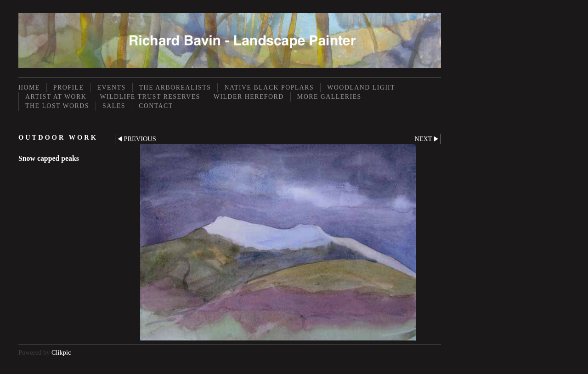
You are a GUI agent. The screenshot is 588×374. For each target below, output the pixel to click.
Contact (156, 106)
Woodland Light (361, 88)
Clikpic (61, 352)
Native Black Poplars (269, 88)
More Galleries (329, 97)
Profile (69, 88)
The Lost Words (57, 106)
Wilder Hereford (249, 97)
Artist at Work (56, 97)
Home (29, 88)
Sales (114, 106)
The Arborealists (175, 88)
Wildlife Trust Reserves (150, 97)
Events (112, 88)
